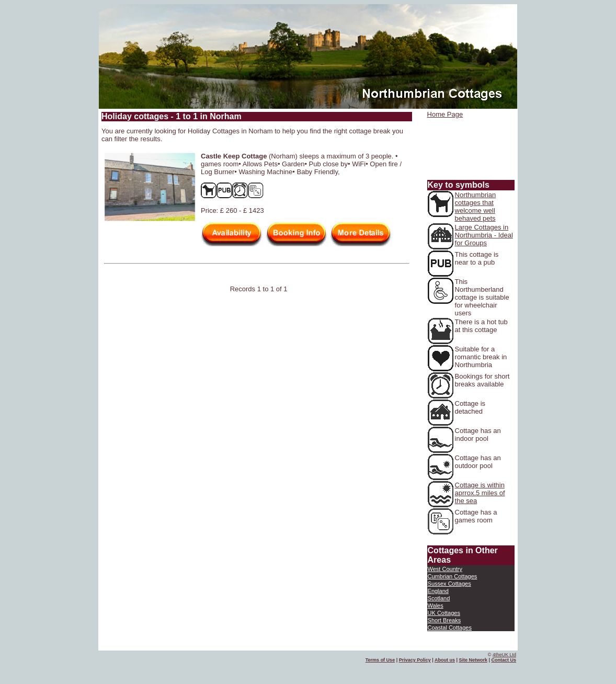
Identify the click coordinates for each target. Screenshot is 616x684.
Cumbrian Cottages (453, 576)
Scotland (439, 598)
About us (445, 660)
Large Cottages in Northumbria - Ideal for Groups (484, 235)
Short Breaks (444, 620)
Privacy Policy (415, 660)
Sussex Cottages (449, 584)
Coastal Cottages (450, 628)
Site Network (473, 660)
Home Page (445, 114)
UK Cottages (444, 613)
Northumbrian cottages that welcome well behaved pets (476, 207)
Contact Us (504, 660)
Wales (436, 606)
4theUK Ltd (504, 655)
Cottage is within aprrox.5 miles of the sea (480, 493)
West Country (445, 569)
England (438, 591)
